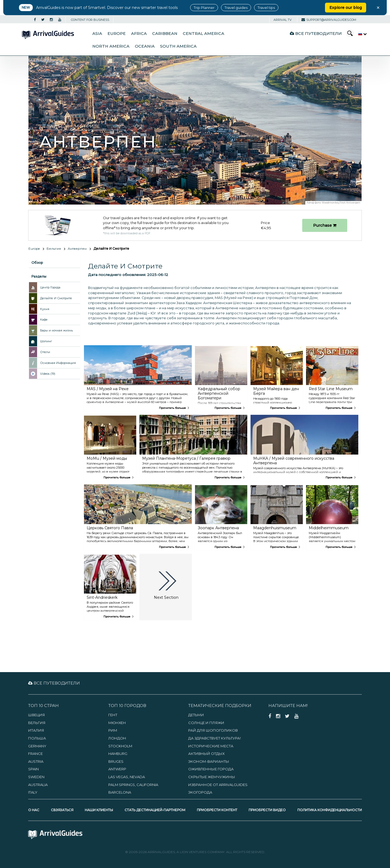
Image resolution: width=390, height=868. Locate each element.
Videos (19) (48, 374)
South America (178, 46)
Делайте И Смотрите (56, 298)
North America (111, 46)
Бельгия (54, 249)
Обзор (37, 263)
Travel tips (266, 8)
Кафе (44, 320)
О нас (34, 810)
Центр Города (50, 287)
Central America (204, 34)
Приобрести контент (217, 810)
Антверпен (77, 249)
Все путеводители (316, 33)
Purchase (325, 225)
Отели (45, 352)
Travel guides (236, 8)
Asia (97, 34)
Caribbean (165, 34)
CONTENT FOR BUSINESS (90, 20)
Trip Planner (204, 8)
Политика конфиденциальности (330, 810)
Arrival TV (283, 20)
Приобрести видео (267, 810)
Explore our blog (346, 8)
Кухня (45, 309)
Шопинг (46, 341)
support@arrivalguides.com (329, 20)
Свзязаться (62, 810)
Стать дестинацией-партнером (155, 810)
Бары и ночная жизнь (56, 330)
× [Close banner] (378, 8)
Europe (117, 34)
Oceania (145, 46)
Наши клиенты (99, 810)
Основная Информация (58, 363)
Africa (139, 34)
